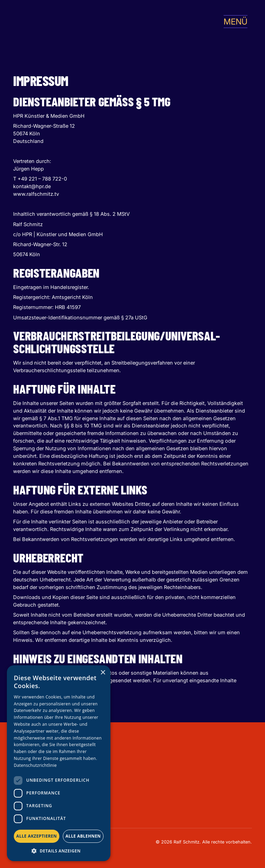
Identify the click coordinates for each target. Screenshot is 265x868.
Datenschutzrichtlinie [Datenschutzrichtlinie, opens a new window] (35, 765)
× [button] (103, 673)
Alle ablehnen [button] (83, 836)
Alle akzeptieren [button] (37, 836)
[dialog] (59, 763)
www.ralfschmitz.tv (36, 194)
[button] (233, 22)
